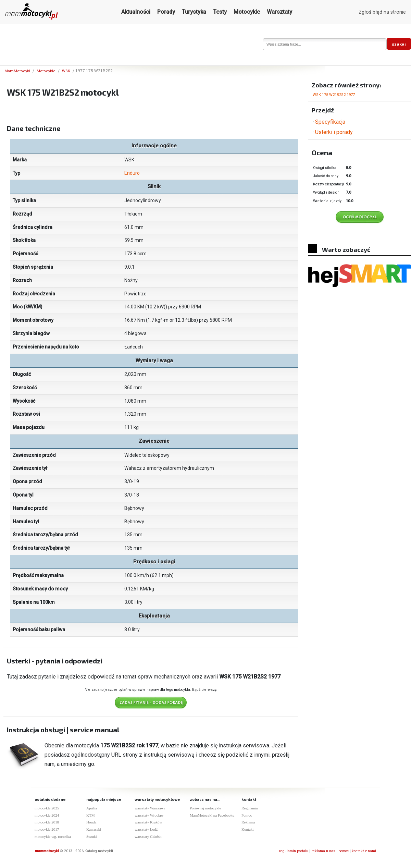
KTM (90, 815)
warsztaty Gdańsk (148, 836)
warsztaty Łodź (146, 829)
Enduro (132, 173)
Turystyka (194, 12)
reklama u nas (323, 851)
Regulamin (250, 808)
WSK (66, 71)
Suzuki (92, 836)
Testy (220, 12)
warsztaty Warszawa (150, 808)
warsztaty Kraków (148, 822)
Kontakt (247, 829)
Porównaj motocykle (205, 808)
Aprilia (92, 808)
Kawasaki (94, 829)
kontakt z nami (364, 851)
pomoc (344, 851)
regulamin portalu (294, 851)
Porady (166, 12)
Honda (91, 822)
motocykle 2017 (47, 829)
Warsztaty (279, 12)
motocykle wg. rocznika (53, 836)
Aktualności (136, 12)
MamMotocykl (17, 71)
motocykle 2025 (47, 808)
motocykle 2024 (47, 815)
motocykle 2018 (47, 822)
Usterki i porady (334, 132)
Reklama (248, 822)
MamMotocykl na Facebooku (212, 815)
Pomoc (247, 815)
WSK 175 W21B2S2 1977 (334, 95)
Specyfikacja (330, 122)
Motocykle (247, 12)
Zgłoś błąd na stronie (382, 12)
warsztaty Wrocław (149, 815)
